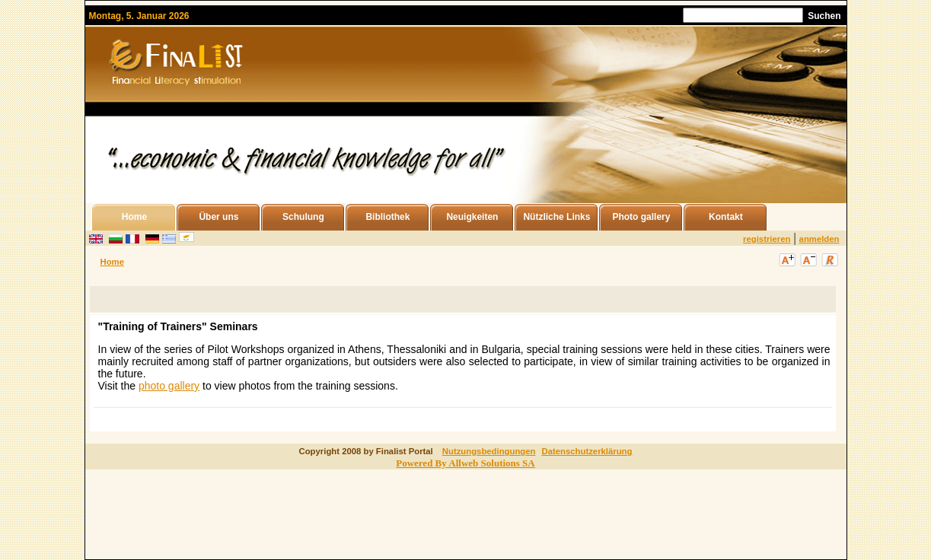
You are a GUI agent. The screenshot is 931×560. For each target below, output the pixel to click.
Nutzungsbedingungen (489, 451)
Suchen (824, 16)
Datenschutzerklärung (587, 451)
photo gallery (169, 386)
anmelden (819, 239)
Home (112, 262)
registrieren (767, 239)
